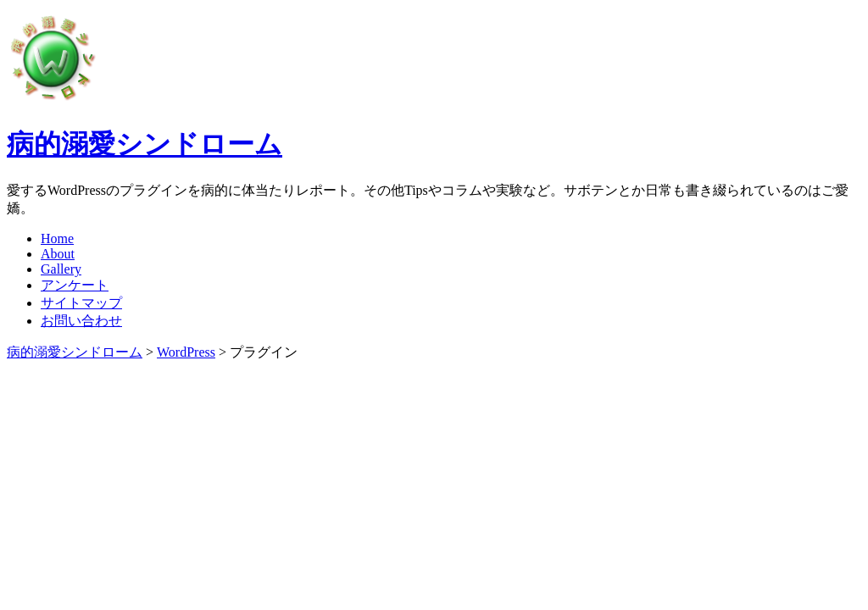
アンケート (75, 285)
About (58, 254)
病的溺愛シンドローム (145, 144)
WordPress (186, 352)
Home (57, 238)
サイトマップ (81, 303)
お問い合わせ (81, 321)
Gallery (61, 269)
